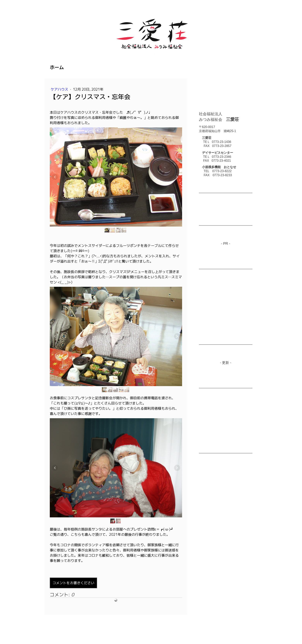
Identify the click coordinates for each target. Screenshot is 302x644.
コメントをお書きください (73, 583)
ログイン (247, 631)
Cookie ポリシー (99, 627)
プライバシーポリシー (72, 627)
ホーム (57, 67)
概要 (52, 627)
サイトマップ (120, 627)
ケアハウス (60, 89)
